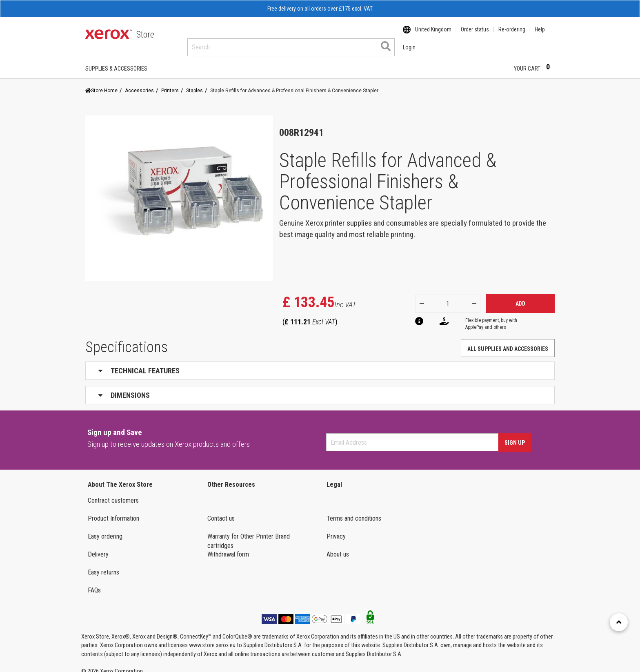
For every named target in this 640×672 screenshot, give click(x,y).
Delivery (98, 547)
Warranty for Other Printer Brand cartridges (249, 533)
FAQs (94, 582)
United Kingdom (433, 35)
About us (338, 547)
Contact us (221, 511)
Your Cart (534, 60)
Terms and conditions (354, 511)
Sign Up (515, 435)
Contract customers (113, 493)
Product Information (113, 511)
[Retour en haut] (619, 622)
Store (145, 34)
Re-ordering (512, 35)
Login (493, 61)
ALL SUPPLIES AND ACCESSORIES (508, 341)
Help (540, 35)
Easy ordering (105, 529)
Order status (475, 35)
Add (520, 296)
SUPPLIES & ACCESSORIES (116, 61)
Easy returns (103, 564)
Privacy (336, 529)
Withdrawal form (228, 547)
